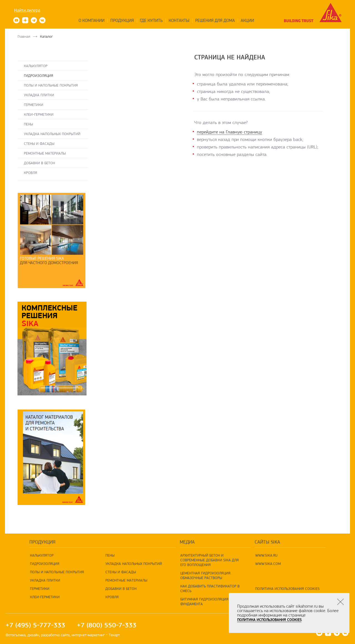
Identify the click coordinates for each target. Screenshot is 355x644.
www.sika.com (268, 564)
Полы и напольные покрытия (51, 85)
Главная (24, 36)
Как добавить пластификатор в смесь (210, 588)
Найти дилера (27, 10)
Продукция (122, 21)
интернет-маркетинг (88, 635)
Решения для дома (215, 21)
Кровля (31, 173)
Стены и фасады (39, 143)
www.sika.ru (266, 555)
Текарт (114, 635)
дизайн (33, 635)
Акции (247, 21)
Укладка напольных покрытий (52, 134)
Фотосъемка (16, 635)
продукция (42, 542)
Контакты (179, 21)
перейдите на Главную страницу (230, 132)
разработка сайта (55, 635)
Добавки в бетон (39, 163)
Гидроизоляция (39, 75)
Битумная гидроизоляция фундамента (204, 601)
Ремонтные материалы (45, 153)
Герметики (34, 105)
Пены (28, 124)
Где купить (151, 21)
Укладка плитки (39, 95)
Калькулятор (36, 66)
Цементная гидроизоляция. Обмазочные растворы (206, 575)
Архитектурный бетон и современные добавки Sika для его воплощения (210, 560)
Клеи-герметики (39, 114)
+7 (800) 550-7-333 (107, 625)
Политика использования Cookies (287, 589)
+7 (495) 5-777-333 (35, 625)
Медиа (187, 542)
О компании (92, 21)
